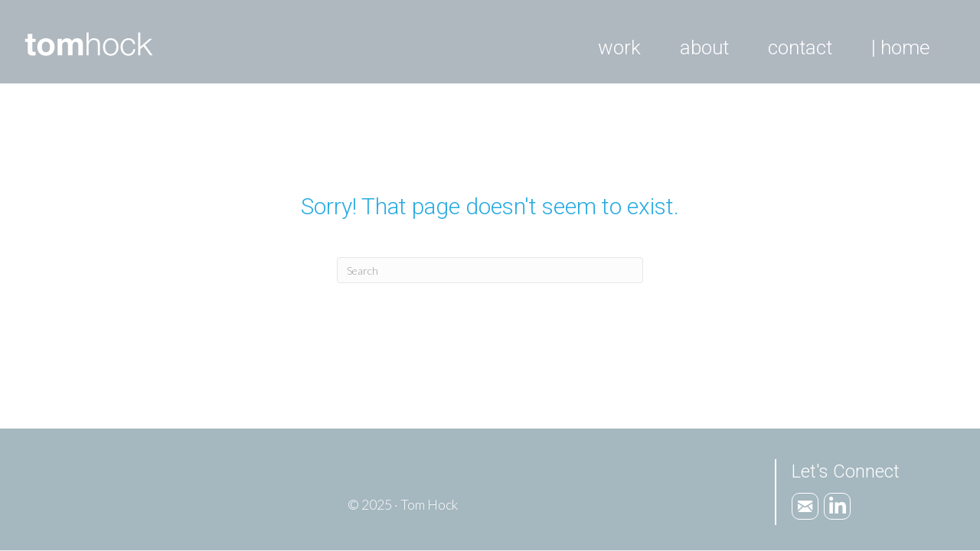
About (704, 47)
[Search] (490, 270)
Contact (800, 47)
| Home (901, 47)
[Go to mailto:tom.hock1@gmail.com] (805, 506)
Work (619, 47)
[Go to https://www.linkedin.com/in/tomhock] (837, 506)
